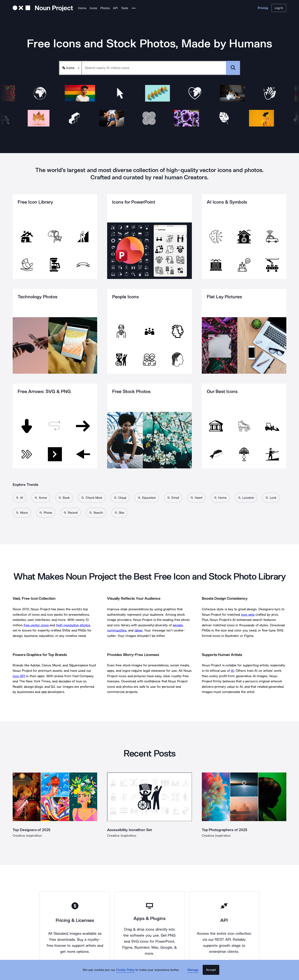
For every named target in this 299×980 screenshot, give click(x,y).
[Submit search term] (233, 68)
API (115, 8)
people (178, 625)
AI (232, 671)
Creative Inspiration (27, 836)
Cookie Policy (127, 973)
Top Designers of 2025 (32, 830)
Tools (124, 8)
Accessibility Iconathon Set (130, 830)
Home (82, 8)
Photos (105, 8)
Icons (93, 8)
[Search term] (154, 68)
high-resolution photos (73, 625)
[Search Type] (70, 68)
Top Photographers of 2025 (225, 830)
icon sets (248, 615)
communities (117, 630)
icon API (19, 676)
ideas (138, 630)
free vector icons (36, 625)
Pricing (263, 8)
